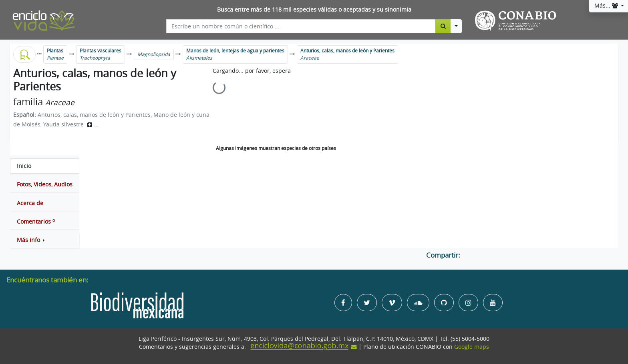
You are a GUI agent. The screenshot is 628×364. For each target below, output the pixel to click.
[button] (45, 240)
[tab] (45, 166)
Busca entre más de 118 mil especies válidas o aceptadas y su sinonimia (314, 10)
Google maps (472, 347)
